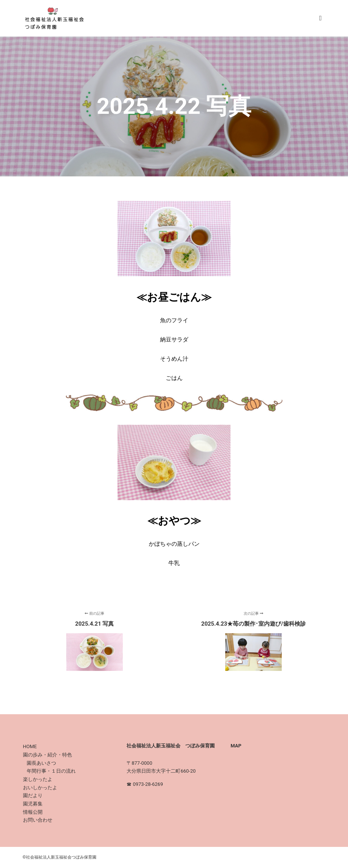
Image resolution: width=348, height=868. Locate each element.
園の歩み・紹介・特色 (47, 755)
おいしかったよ (40, 788)
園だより (33, 795)
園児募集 (33, 804)
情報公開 (33, 812)
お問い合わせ (38, 820)
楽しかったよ (38, 779)
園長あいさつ (41, 763)
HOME (30, 746)
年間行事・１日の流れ (51, 771)
